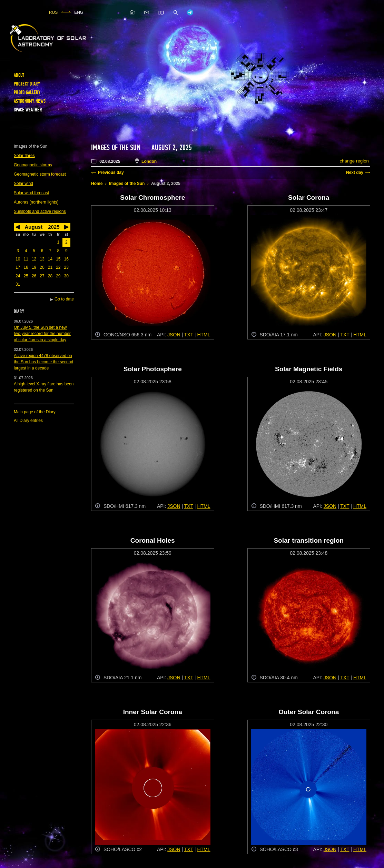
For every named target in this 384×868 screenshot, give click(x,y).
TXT (189, 335)
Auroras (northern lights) (36, 202)
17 (18, 267)
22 (58, 267)
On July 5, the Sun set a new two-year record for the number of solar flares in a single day (42, 334)
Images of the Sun (127, 184)
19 (34, 267)
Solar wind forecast (31, 193)
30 (66, 276)
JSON (174, 335)
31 (18, 284)
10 (18, 259)
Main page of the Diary (35, 412)
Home (97, 184)
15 (58, 259)
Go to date (64, 299)
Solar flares (24, 156)
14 (50, 259)
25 (26, 276)
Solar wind (23, 184)
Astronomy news (30, 101)
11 (26, 259)
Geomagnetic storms (33, 165)
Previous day (111, 172)
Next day (355, 172)
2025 (54, 227)
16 (66, 259)
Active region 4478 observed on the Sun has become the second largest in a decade (43, 362)
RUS (53, 12)
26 (34, 276)
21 (50, 267)
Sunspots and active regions (40, 211)
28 (50, 276)
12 (34, 259)
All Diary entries (28, 421)
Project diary (27, 84)
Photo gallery (27, 92)
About (19, 75)
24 (18, 276)
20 (42, 267)
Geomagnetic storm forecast (40, 174)
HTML (204, 335)
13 (42, 259)
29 (58, 276)
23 (66, 267)
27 (42, 276)
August (33, 227)
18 (26, 267)
